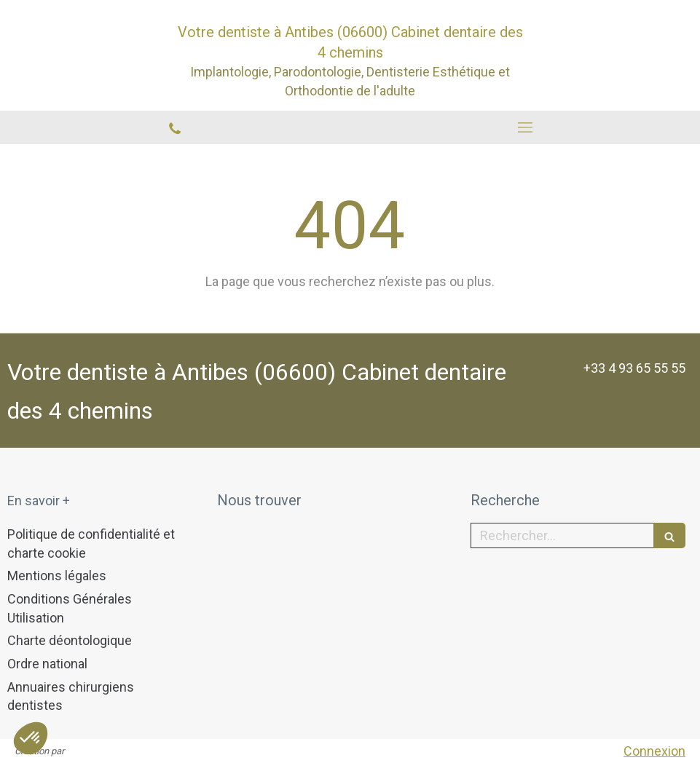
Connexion (654, 751)
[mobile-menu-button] (526, 127)
